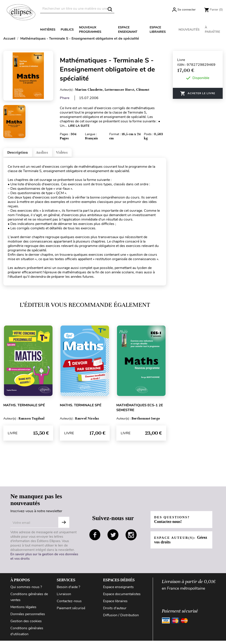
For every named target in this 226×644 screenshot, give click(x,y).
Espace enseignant (128, 30)
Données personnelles (28, 617)
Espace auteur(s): (177, 543)
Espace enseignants (118, 590)
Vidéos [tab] (83, 154)
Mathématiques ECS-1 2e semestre (140, 411)
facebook (95, 538)
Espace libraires (158, 30)
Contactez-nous (69, 604)
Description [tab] (23, 154)
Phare (65, 98)
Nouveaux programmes (90, 30)
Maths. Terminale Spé (24, 408)
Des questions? (174, 523)
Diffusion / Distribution (121, 618)
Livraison (64, 597)
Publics (67, 30)
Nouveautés (189, 30)
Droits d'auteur (115, 611)
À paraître (212, 30)
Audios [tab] (56, 154)
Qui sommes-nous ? (26, 590)
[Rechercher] (77, 9)
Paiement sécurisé (71, 611)
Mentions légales (23, 610)
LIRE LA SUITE (79, 126)
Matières (48, 30)
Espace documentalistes (122, 597)
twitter (113, 538)
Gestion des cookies (26, 624)
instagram (131, 538)
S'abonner (64, 526)
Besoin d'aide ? (68, 590)
